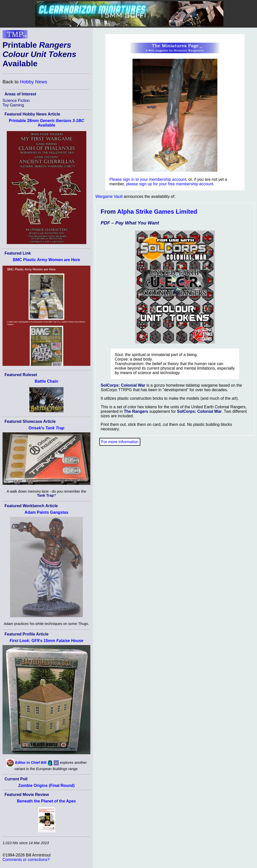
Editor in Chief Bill (31, 763)
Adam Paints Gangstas (46, 512)
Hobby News (34, 82)
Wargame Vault (109, 196)
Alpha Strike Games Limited (157, 212)
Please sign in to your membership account (148, 179)
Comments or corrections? (26, 860)
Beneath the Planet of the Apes (47, 801)
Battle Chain (46, 381)
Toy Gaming (13, 105)
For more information (120, 442)
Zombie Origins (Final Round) (47, 786)
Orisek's (47, 428)
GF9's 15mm (46, 641)
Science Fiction (16, 101)
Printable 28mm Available (46, 123)
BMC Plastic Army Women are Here (46, 260)
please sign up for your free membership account (170, 184)
